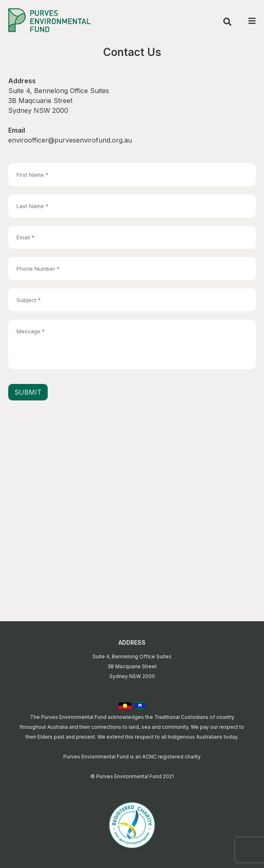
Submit (28, 392)
